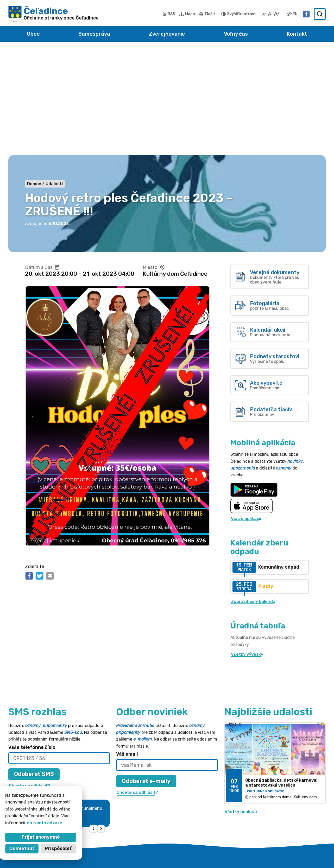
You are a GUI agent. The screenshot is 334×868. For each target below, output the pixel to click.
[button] (94, 723)
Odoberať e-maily (146, 675)
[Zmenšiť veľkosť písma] (264, 14)
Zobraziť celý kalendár (254, 496)
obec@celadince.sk (283, 819)
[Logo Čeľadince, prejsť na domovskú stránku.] (53, 14)
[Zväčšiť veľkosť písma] (276, 14)
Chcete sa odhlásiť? (30, 680)
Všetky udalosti (241, 706)
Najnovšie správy (42, 725)
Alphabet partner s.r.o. (161, 854)
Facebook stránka (282, 825)
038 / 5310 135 (278, 814)
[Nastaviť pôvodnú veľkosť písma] (270, 14)
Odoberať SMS (34, 668)
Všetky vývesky (247, 548)
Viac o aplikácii (246, 413)
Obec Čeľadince (239, 854)
